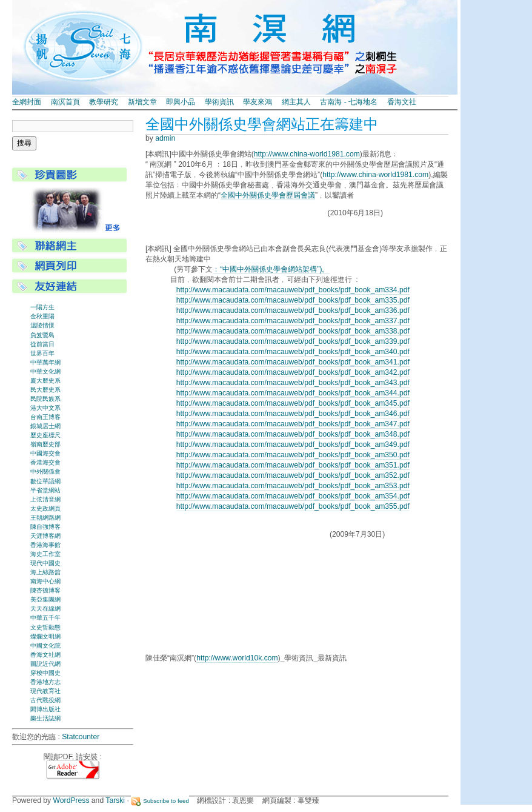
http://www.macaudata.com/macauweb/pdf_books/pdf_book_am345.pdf (293, 403)
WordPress (71, 800)
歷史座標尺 (45, 435)
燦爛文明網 (45, 636)
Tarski (115, 800)
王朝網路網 (45, 518)
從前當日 (42, 344)
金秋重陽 (42, 316)
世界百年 (42, 353)
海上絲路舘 (45, 572)
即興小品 (181, 102)
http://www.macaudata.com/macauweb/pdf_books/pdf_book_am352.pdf (293, 475)
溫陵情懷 (42, 325)
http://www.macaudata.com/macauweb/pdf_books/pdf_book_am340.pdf (293, 352)
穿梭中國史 (45, 673)
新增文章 (142, 102)
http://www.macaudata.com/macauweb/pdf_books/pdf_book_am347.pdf (293, 424)
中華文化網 (45, 371)
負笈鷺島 (42, 335)
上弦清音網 (45, 499)
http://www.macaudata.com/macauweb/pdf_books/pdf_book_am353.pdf (293, 486)
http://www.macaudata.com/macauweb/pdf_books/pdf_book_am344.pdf (293, 393)
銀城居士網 (45, 426)
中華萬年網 (45, 362)
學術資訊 (219, 102)
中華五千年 (45, 618)
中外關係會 (45, 471)
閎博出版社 (45, 709)
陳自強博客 (45, 527)
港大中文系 (45, 408)
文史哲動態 (45, 627)
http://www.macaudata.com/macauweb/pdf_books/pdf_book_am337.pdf (293, 321)
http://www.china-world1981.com (307, 154)
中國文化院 (45, 646)
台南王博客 (45, 417)
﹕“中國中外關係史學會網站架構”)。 (271, 269)
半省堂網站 (45, 490)
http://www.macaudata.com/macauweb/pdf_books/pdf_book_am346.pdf (293, 414)
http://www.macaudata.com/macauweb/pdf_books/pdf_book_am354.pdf (293, 496)
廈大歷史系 (45, 381)
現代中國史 (45, 563)
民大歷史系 (45, 390)
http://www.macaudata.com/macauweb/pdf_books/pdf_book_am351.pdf (293, 465)
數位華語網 (45, 481)
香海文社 (402, 102)
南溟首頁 (65, 102)
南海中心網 (45, 581)
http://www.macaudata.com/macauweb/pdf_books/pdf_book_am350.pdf (293, 455)
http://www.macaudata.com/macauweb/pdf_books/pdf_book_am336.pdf (293, 310)
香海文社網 (45, 655)
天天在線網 (45, 609)
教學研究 (104, 102)
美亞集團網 (45, 599)
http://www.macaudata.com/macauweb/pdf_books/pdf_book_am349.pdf (293, 445)
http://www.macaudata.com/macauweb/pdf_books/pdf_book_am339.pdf (293, 341)
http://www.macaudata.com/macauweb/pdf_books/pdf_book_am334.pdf (293, 290)
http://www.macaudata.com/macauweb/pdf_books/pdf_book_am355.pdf (293, 506)
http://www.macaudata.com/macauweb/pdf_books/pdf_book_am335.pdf (293, 300)
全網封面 (27, 102)
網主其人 (296, 102)
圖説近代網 (45, 664)
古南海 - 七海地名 (349, 102)
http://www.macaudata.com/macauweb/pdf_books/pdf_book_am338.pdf (293, 331)
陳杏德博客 (45, 590)
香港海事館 (45, 545)
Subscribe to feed (166, 801)
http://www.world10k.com (237, 658)
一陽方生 (42, 307)
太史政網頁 (45, 508)
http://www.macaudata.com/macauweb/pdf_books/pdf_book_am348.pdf (293, 434)
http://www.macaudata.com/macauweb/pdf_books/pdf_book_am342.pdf (293, 372)
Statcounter (81, 737)
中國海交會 (45, 453)
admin (165, 138)
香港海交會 (45, 462)
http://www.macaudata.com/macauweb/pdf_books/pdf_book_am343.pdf (293, 383)
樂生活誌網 (45, 718)
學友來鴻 (258, 102)
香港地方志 (45, 682)
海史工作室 (45, 554)
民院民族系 (45, 399)
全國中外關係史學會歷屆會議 (268, 195)
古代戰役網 (45, 700)
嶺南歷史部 (45, 444)
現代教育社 (45, 691)
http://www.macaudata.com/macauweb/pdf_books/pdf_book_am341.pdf (293, 362)
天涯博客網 (45, 536)
